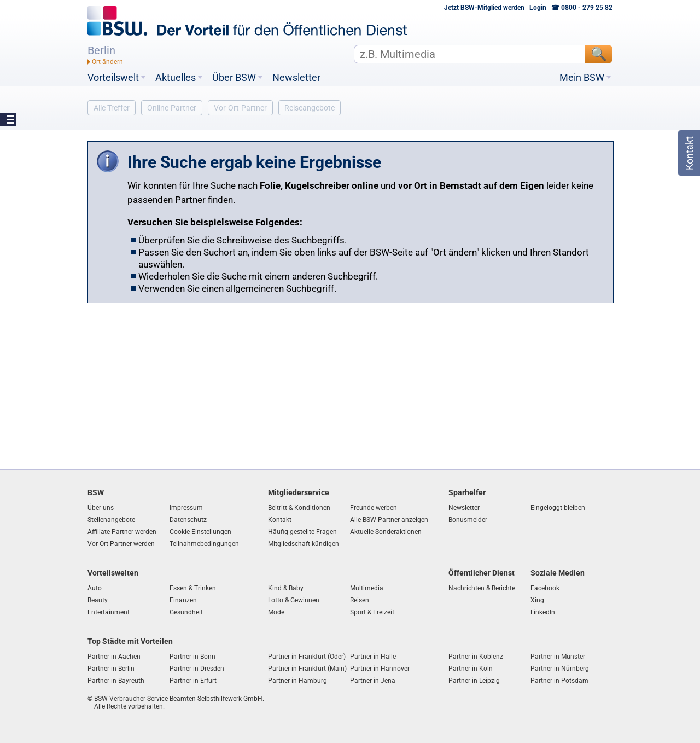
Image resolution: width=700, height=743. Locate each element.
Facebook (545, 588)
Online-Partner (172, 108)
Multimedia (367, 588)
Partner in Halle (373, 657)
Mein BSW (582, 78)
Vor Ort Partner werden (121, 544)
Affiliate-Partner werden (122, 532)
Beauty (98, 600)
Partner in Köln (471, 669)
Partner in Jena (373, 681)
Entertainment (109, 612)
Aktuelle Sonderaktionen (386, 532)
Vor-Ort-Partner (240, 108)
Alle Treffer (112, 108)
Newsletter (296, 78)
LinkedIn (543, 612)
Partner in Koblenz (476, 657)
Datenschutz (188, 520)
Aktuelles (176, 78)
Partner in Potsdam (559, 681)
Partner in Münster (558, 657)
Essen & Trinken (193, 588)
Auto (95, 588)
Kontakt (280, 520)
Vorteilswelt (113, 78)
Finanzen (183, 600)
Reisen (360, 600)
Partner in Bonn (192, 657)
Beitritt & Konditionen (299, 508)
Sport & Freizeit (372, 612)
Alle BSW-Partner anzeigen (389, 520)
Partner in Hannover (380, 669)
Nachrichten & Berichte (482, 588)
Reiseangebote (310, 108)
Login (538, 8)
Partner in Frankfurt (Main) (307, 669)
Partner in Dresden (197, 669)
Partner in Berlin (111, 669)
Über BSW (234, 78)
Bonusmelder (468, 520)
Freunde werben (374, 508)
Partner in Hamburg (297, 681)
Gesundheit (186, 612)
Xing (537, 600)
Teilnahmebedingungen (204, 544)
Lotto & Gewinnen (294, 600)
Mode (276, 612)
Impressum (186, 508)
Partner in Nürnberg (560, 669)
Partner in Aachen (114, 657)
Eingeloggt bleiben (558, 508)
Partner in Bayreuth (116, 681)
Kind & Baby (286, 588)
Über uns (101, 508)
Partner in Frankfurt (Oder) (307, 657)
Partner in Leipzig (474, 681)
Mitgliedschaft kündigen (304, 544)
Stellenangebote (111, 520)
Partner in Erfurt (193, 681)
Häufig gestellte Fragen (302, 532)
